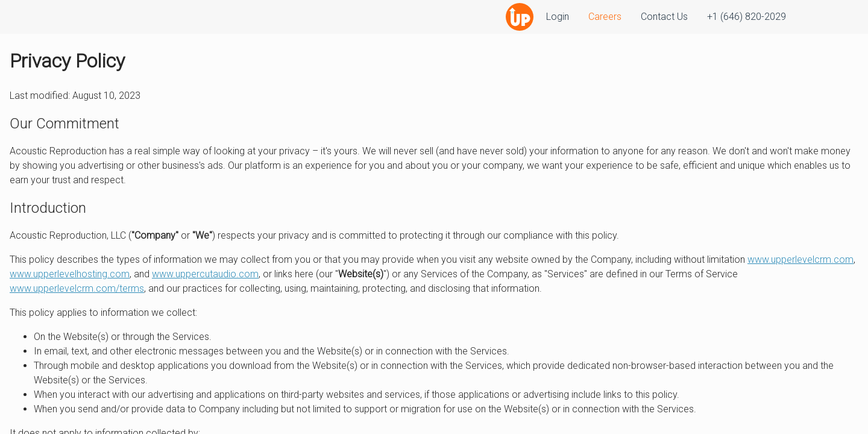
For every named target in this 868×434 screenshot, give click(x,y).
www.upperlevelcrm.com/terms (77, 288)
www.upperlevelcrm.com (800, 259)
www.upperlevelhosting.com (70, 274)
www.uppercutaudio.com (205, 274)
